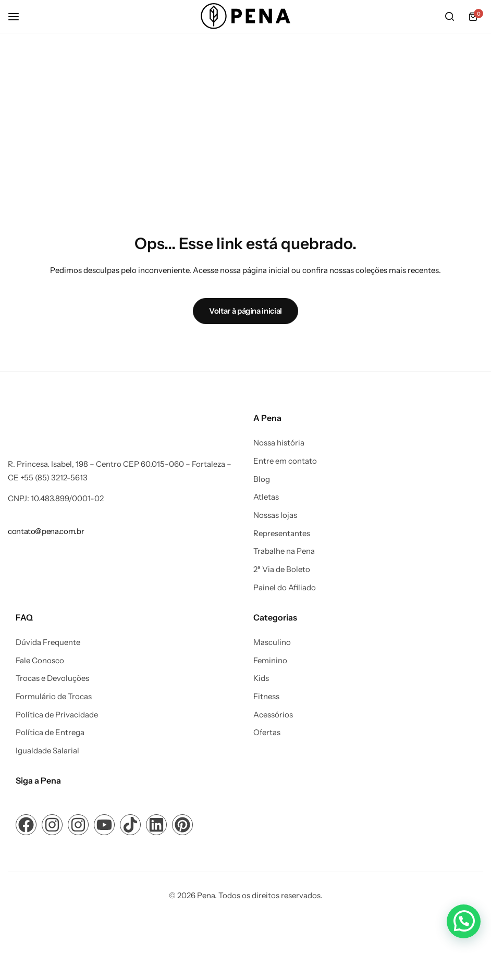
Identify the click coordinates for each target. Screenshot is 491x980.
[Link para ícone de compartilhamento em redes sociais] (26, 825)
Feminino (270, 661)
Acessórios (273, 715)
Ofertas (267, 733)
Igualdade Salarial (47, 751)
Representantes (282, 534)
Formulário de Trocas (54, 697)
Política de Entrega (50, 733)
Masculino (272, 642)
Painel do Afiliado (285, 588)
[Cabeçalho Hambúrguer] (19, 16)
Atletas (266, 497)
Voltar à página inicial (245, 311)
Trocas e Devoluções (52, 678)
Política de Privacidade (57, 715)
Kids (261, 678)
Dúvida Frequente (48, 642)
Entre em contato (285, 461)
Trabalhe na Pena (284, 551)
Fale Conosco (40, 661)
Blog (262, 479)
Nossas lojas (275, 515)
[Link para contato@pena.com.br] (46, 531)
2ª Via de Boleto (282, 569)
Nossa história (279, 443)
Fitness (266, 697)
